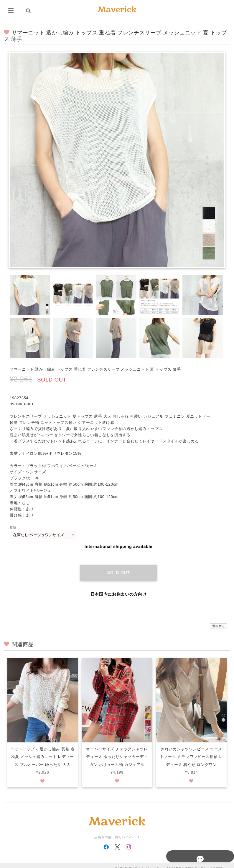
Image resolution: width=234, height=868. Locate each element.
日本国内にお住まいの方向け (119, 588)
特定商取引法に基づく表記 (188, 863)
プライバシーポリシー (150, 863)
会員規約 (216, 863)
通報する (219, 620)
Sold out (118, 567)
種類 (13, 527)
